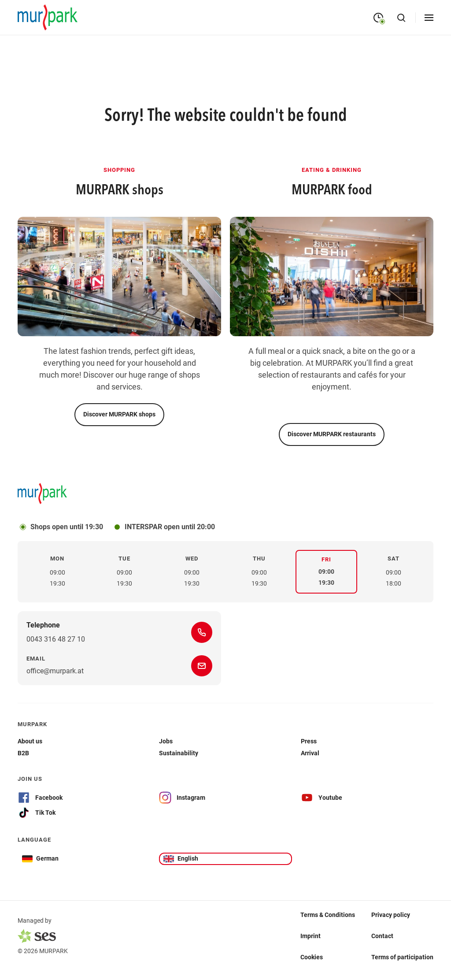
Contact (382, 936)
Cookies (312, 957)
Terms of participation (402, 957)
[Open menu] (429, 18)
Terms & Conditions (328, 915)
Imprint (311, 936)
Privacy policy (391, 915)
